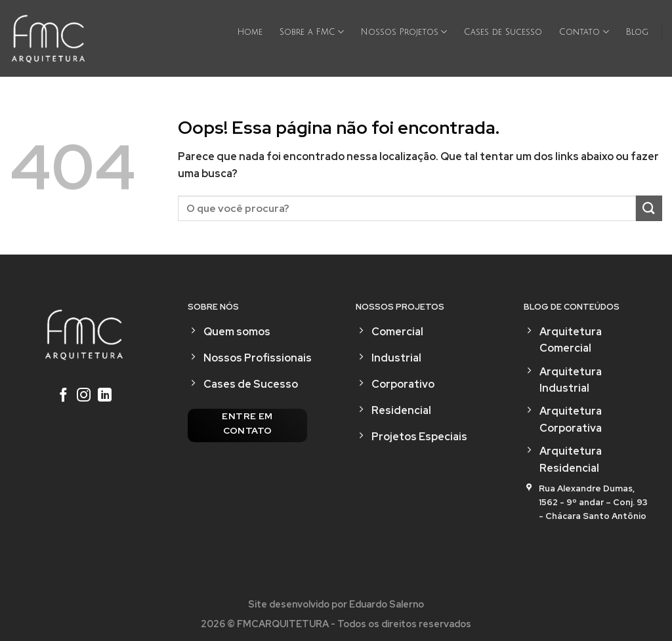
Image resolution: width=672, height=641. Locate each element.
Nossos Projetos (404, 32)
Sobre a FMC (312, 32)
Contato (584, 32)
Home (250, 32)
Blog (637, 32)
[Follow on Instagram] (84, 396)
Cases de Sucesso (503, 32)
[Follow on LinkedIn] (105, 396)
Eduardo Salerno (387, 604)
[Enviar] (649, 208)
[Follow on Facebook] (63, 396)
